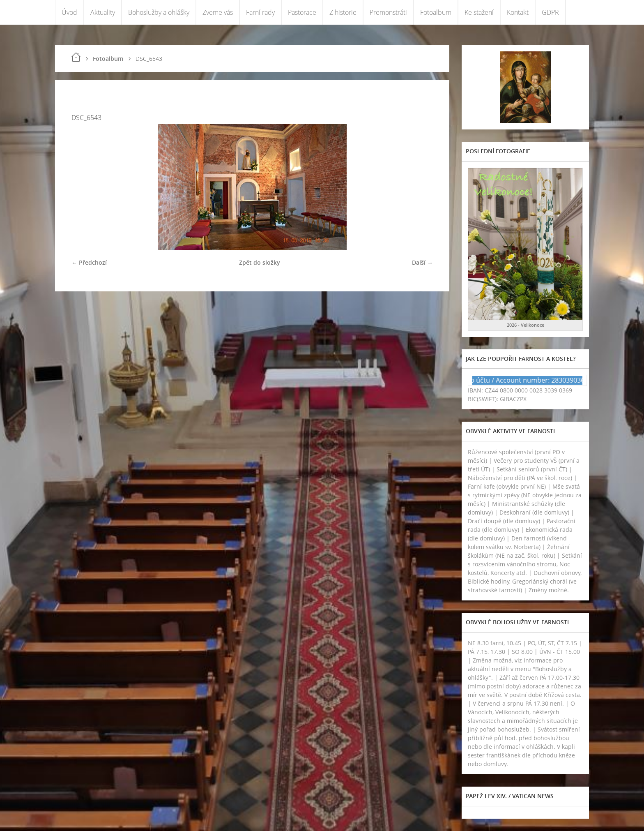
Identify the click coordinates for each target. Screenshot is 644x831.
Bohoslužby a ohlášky (159, 12)
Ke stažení (479, 12)
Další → (422, 262)
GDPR (550, 12)
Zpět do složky (260, 262)
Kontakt (518, 12)
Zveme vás (218, 12)
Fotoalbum (436, 12)
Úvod (69, 12)
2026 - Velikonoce (526, 325)
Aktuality (103, 12)
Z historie (343, 12)
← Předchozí (89, 262)
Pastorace (302, 12)
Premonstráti (388, 12)
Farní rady (260, 12)
